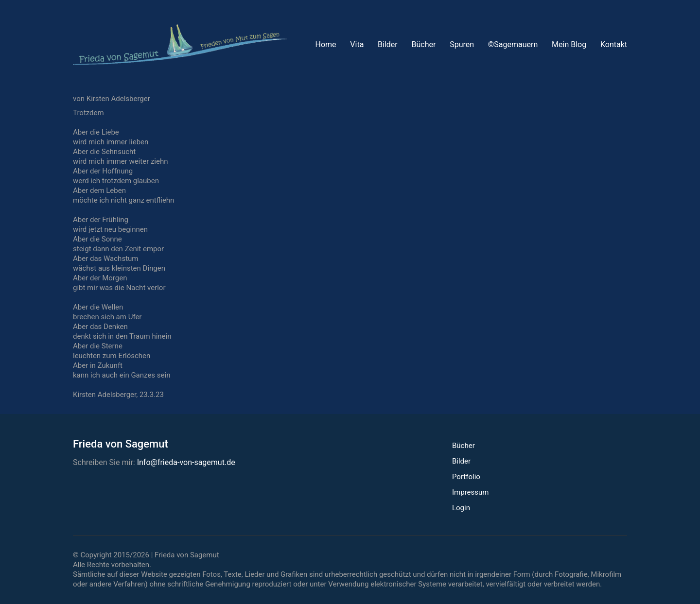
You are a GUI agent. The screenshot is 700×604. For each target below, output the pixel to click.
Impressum (470, 492)
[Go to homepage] (180, 45)
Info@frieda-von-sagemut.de (186, 462)
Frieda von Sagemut (187, 555)
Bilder (461, 461)
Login (461, 508)
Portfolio (466, 477)
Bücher (464, 446)
